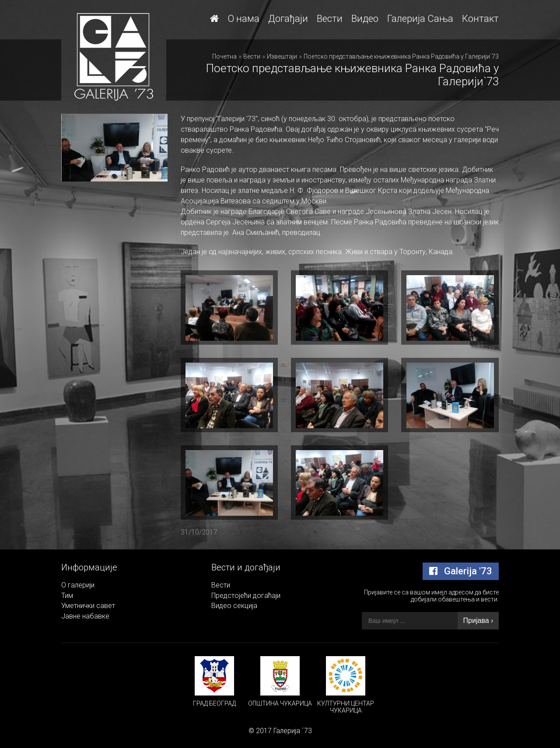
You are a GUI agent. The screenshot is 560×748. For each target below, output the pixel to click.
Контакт (480, 19)
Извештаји (282, 56)
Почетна (224, 56)
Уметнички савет (88, 606)
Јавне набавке (85, 616)
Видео (365, 19)
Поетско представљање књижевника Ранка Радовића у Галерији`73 (401, 56)
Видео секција (234, 606)
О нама (243, 19)
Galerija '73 (461, 571)
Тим (67, 596)
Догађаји (288, 19)
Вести (330, 19)
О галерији (78, 585)
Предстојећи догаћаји (246, 596)
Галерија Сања (420, 19)
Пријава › (478, 620)
